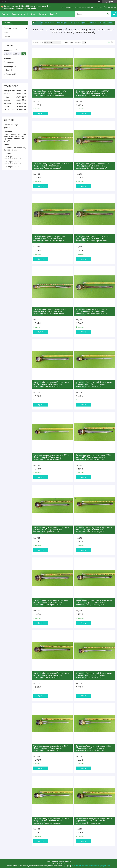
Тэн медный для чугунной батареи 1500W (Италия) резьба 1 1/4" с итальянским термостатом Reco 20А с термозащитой (92, 239)
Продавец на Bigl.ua (58, 864)
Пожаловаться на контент (80, 866)
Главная (5, 14)
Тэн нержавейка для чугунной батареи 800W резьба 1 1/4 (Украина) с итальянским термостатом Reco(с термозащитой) (51, 602)
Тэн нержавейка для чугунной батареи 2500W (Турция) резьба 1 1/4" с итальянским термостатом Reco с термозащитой (51, 166)
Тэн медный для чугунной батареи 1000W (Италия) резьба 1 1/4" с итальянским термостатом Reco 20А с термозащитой (50, 239)
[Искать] (108, 14)
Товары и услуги (18, 14)
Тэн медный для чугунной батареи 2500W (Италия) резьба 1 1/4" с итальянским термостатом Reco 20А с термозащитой (92, 93)
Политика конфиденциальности (100, 866)
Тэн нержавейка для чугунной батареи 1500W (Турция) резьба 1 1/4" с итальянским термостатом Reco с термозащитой (94, 675)
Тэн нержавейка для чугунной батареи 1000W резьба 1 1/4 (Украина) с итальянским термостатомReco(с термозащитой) (51, 384)
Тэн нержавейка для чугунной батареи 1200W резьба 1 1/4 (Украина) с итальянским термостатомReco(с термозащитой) (51, 530)
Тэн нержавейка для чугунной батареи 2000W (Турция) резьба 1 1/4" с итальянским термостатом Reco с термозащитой (94, 384)
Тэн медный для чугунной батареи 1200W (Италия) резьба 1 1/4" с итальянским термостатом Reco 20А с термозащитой (92, 166)
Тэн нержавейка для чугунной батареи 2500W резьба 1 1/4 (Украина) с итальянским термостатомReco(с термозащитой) (94, 530)
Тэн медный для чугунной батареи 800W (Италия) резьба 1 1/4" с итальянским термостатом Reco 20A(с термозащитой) (92, 311)
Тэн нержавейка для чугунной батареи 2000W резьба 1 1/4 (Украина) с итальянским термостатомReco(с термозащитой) (94, 602)
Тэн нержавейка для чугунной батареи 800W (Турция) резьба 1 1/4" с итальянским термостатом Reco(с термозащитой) (93, 748)
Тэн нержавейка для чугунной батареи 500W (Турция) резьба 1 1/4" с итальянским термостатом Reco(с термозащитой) (51, 748)
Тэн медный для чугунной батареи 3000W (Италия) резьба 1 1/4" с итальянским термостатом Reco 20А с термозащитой (50, 311)
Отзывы (7, 36)
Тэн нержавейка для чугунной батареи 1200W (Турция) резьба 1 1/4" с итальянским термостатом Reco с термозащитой (51, 821)
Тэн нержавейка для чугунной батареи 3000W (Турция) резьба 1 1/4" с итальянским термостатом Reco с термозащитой (51, 457)
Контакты (43, 14)
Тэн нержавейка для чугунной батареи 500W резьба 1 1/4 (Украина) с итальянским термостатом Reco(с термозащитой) (93, 457)
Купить (41, 114)
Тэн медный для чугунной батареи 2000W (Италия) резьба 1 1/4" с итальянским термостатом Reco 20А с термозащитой (50, 93)
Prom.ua (69, 861)
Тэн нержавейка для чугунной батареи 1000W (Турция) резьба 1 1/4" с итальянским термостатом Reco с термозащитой (94, 821)
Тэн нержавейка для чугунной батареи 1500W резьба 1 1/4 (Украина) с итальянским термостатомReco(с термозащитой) (51, 675)
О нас (33, 14)
